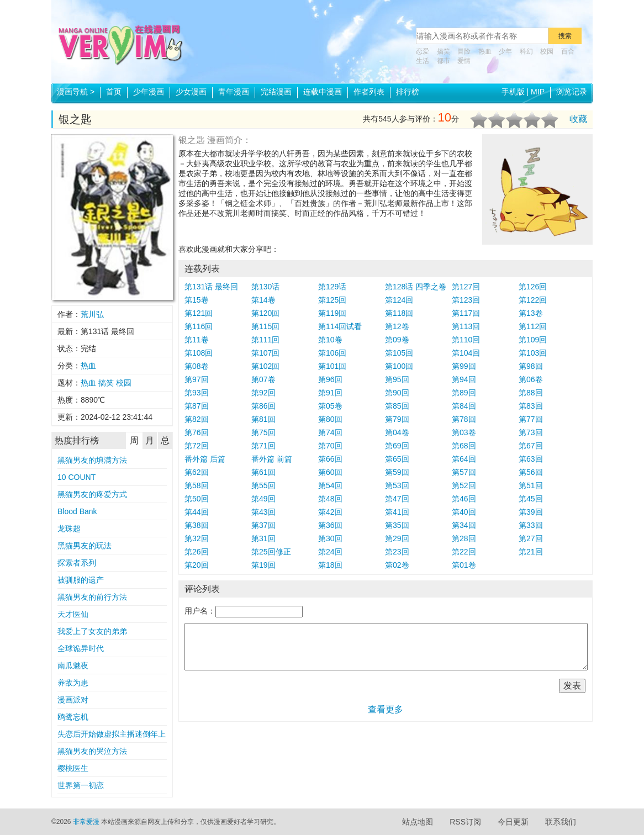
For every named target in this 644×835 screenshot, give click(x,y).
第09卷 (397, 340)
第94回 (464, 379)
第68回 (464, 446)
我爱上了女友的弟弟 (92, 631)
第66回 (330, 459)
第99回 (464, 366)
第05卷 (330, 406)
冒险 (464, 51)
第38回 (197, 525)
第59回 (397, 472)
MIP (538, 92)
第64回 (464, 459)
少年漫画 (149, 92)
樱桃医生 (73, 768)
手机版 (513, 92)
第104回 (466, 353)
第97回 (197, 379)
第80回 (330, 419)
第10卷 (330, 340)
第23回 (397, 552)
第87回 (197, 406)
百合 (568, 51)
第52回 (464, 485)
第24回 (330, 552)
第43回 (263, 512)
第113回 (466, 326)
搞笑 (444, 51)
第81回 (263, 419)
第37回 (263, 525)
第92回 (263, 393)
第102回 (265, 366)
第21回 (531, 552)
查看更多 (386, 709)
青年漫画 (234, 92)
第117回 (466, 313)
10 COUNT (76, 477)
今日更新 (513, 822)
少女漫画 (191, 92)
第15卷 (197, 300)
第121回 (199, 313)
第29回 (397, 538)
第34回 (464, 525)
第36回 (330, 525)
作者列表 (369, 92)
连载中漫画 (323, 92)
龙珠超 (69, 529)
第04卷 (397, 432)
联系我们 (561, 822)
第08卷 (197, 366)
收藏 (578, 119)
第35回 (397, 525)
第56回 (531, 472)
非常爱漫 (86, 822)
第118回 (399, 313)
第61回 (263, 472)
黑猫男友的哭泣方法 (92, 751)
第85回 (397, 406)
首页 (114, 92)
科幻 (526, 51)
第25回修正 (271, 552)
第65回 (397, 459)
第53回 (397, 485)
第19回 (263, 565)
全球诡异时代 (81, 648)
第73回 (531, 432)
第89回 (464, 393)
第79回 (397, 419)
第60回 (330, 472)
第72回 (197, 446)
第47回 (397, 499)
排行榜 (408, 92)
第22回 (464, 552)
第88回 (531, 393)
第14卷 (263, 300)
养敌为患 (73, 683)
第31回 (263, 538)
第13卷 (531, 313)
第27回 (531, 538)
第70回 (330, 446)
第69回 (397, 446)
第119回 (332, 313)
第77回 (531, 419)
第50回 (197, 499)
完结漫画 (276, 92)
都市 (444, 61)
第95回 (397, 379)
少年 (505, 51)
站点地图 (418, 822)
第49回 (263, 499)
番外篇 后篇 (205, 459)
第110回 (466, 340)
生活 (423, 61)
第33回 (531, 525)
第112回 (533, 326)
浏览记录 (572, 92)
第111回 (265, 340)
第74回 (330, 432)
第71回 (263, 446)
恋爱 (423, 51)
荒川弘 (92, 314)
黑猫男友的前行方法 (92, 597)
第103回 (533, 353)
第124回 (399, 300)
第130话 (265, 287)
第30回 (330, 538)
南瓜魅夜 (73, 665)
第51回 (531, 485)
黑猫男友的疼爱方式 (92, 494)
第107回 (265, 353)
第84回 (464, 406)
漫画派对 (73, 700)
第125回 (332, 300)
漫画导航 (76, 92)
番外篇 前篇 (272, 459)
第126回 (533, 287)
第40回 (464, 512)
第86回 (263, 406)
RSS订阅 (465, 822)
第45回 (531, 499)
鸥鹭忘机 (73, 717)
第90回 (397, 393)
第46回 (464, 499)
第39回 (531, 512)
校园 (547, 51)
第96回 (330, 379)
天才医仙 (73, 614)
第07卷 (263, 379)
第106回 (332, 353)
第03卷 (464, 432)
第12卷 (397, 326)
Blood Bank (77, 511)
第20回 (197, 565)
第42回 (330, 512)
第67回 (531, 446)
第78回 (464, 419)
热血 (485, 51)
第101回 (332, 366)
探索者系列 (77, 563)
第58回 (197, 485)
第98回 (531, 366)
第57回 (464, 472)
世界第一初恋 (81, 785)
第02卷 (397, 565)
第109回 (533, 340)
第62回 (197, 472)
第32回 (197, 538)
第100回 (399, 366)
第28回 (464, 538)
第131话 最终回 (211, 287)
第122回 (533, 300)
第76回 (197, 432)
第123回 (466, 300)
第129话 (332, 287)
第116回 (199, 326)
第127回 (466, 287)
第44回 (197, 512)
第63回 (531, 459)
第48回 (330, 499)
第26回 (197, 552)
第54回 (330, 485)
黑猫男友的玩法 (85, 546)
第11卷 (197, 340)
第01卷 (464, 565)
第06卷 (531, 379)
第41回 (397, 512)
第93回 (197, 393)
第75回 (263, 432)
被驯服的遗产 (81, 580)
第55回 (263, 485)
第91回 (330, 393)
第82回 (197, 419)
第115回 (265, 326)
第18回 (330, 565)
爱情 (464, 61)
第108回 (199, 353)
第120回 (265, 313)
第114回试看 (340, 326)
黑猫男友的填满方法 (92, 460)
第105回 (399, 353)
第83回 (531, 406)
